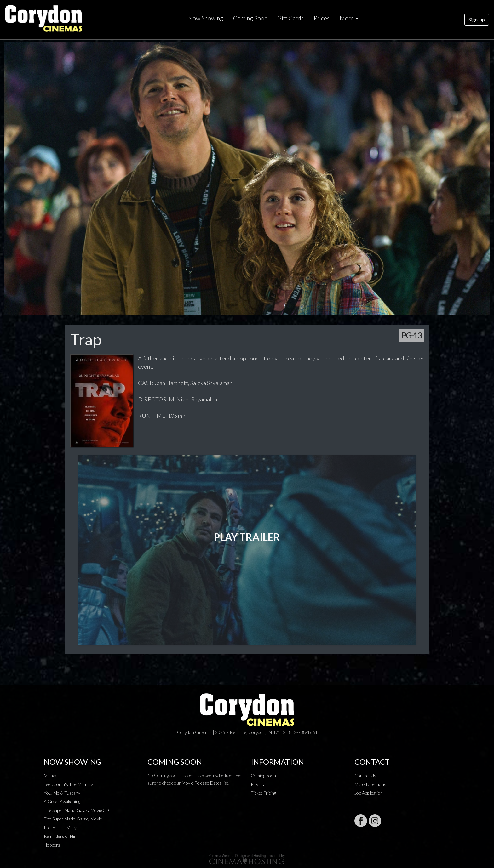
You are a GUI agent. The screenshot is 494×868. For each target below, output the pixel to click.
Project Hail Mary (60, 828)
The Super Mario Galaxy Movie (73, 819)
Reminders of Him (61, 836)
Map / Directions (370, 784)
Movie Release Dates (202, 783)
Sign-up (477, 19)
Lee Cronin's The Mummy (68, 784)
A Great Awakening (62, 801)
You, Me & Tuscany (62, 793)
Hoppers (52, 845)
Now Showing (206, 18)
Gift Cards (290, 18)
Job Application (369, 793)
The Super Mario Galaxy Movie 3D (76, 810)
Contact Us (365, 776)
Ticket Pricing (263, 793)
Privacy (258, 784)
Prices (322, 18)
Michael (51, 776)
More (347, 18)
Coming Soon (250, 18)
